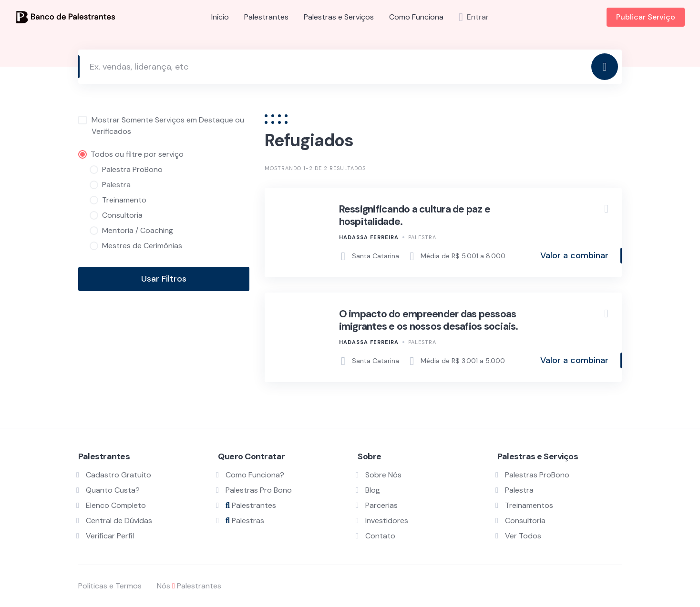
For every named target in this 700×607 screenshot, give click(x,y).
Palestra (422, 237)
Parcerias (381, 505)
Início (220, 17)
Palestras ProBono (537, 475)
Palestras (245, 521)
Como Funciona (416, 17)
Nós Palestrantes (189, 586)
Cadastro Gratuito (118, 475)
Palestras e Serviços (339, 17)
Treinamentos (529, 505)
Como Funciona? (255, 475)
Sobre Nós (383, 475)
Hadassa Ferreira (369, 237)
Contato (380, 536)
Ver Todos (523, 536)
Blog (373, 490)
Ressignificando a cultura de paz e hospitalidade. (415, 215)
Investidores (387, 521)
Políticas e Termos (110, 586)
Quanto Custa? (113, 490)
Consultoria (525, 521)
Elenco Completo (116, 505)
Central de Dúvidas (119, 521)
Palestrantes (266, 17)
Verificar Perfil (110, 536)
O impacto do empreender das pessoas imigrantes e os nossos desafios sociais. (429, 320)
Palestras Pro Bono (259, 490)
